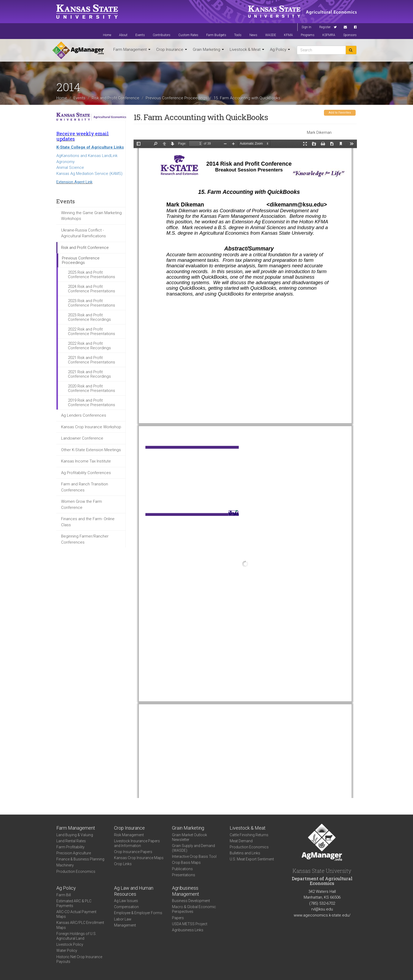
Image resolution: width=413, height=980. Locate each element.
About (123, 35)
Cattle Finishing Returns (249, 835)
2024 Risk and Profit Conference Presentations (92, 289)
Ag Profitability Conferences (86, 473)
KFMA (288, 35)
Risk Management (129, 835)
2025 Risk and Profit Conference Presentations (92, 275)
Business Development (191, 901)
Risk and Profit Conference (115, 98)
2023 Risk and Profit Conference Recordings (89, 317)
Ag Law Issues (126, 901)
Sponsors (350, 35)
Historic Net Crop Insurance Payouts (79, 959)
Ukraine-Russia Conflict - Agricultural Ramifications (83, 233)
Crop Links (123, 864)
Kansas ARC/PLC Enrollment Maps (80, 925)
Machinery (65, 865)
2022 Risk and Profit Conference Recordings (89, 346)
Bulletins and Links (245, 853)
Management (125, 925)
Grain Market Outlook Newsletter (190, 837)
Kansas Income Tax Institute (86, 461)
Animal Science (70, 168)
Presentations (184, 875)
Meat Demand (241, 841)
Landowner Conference (82, 438)
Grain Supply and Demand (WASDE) (193, 848)
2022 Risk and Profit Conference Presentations (92, 331)
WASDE (271, 35)
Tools (238, 35)
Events (140, 35)
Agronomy (65, 162)
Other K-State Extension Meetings (91, 450)
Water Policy (67, 951)
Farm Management (132, 50)
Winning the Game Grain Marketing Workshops (91, 216)
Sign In (306, 27)
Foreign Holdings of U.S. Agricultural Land (76, 936)
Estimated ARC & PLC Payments (74, 903)
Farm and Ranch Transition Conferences (85, 487)
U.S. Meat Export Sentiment (252, 859)
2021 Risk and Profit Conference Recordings (89, 374)
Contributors (162, 35)
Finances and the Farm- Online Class (88, 522)
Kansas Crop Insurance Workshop (91, 427)
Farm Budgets (216, 35)
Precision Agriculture (74, 853)
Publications (182, 869)
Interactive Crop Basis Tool (194, 856)
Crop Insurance (172, 50)
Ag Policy (280, 50)
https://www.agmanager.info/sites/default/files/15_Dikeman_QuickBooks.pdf (245, 469)
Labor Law (123, 919)
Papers (178, 918)
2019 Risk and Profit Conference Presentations (92, 403)
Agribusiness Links (188, 930)
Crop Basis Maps (186, 863)
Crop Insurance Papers (133, 852)
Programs (308, 35)
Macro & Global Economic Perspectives (194, 909)
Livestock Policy (70, 944)
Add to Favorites (340, 113)
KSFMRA (329, 35)
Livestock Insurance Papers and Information (137, 843)
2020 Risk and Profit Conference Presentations (92, 388)
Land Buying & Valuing (75, 835)
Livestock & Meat (247, 50)
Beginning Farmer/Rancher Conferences (85, 539)
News (253, 35)
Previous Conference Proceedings (176, 98)
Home (107, 35)
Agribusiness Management (186, 891)
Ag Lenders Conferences (84, 415)
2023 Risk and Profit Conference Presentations (92, 303)
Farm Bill (64, 895)
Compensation (126, 907)
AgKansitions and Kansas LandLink (87, 156)
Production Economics (76, 871)
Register (325, 27)
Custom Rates (188, 35)
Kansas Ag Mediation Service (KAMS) (89, 174)
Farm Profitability (70, 847)
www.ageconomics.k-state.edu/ (322, 915)
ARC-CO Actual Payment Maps (76, 914)
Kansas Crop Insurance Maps (139, 858)
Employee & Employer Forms (138, 913)
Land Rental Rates (71, 841)
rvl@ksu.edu (322, 909)
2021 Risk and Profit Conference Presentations (92, 360)
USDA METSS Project (190, 924)
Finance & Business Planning (80, 859)
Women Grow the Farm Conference (82, 504)
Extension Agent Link (74, 182)
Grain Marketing (208, 50)
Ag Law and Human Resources (134, 891)
